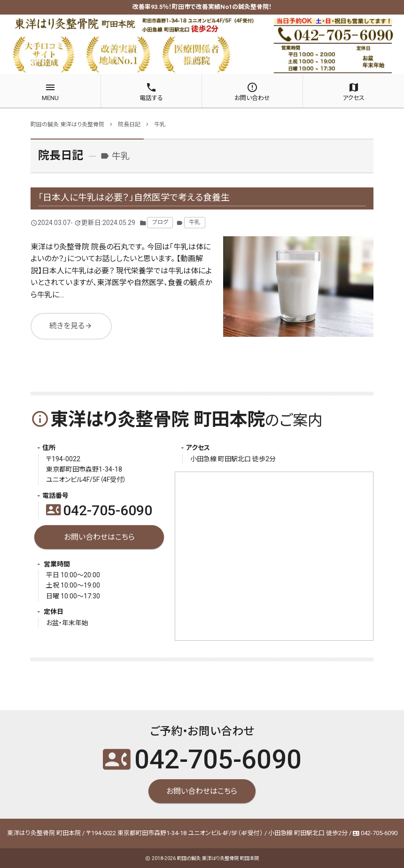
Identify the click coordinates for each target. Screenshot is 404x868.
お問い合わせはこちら (99, 537)
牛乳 (194, 222)
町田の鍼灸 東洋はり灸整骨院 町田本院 (218, 858)
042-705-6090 (99, 510)
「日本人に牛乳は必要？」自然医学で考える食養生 (134, 198)
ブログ (160, 222)
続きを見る (71, 326)
